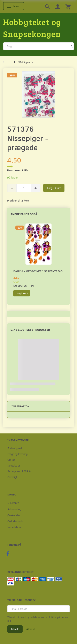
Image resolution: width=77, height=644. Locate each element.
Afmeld (30, 629)
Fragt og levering (17, 454)
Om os (11, 460)
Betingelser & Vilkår (19, 471)
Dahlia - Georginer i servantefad (38, 271)
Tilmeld (15, 629)
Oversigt (12, 477)
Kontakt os (14, 465)
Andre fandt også (24, 214)
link (10, 621)
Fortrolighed (15, 448)
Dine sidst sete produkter (30, 330)
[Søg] (72, 46)
